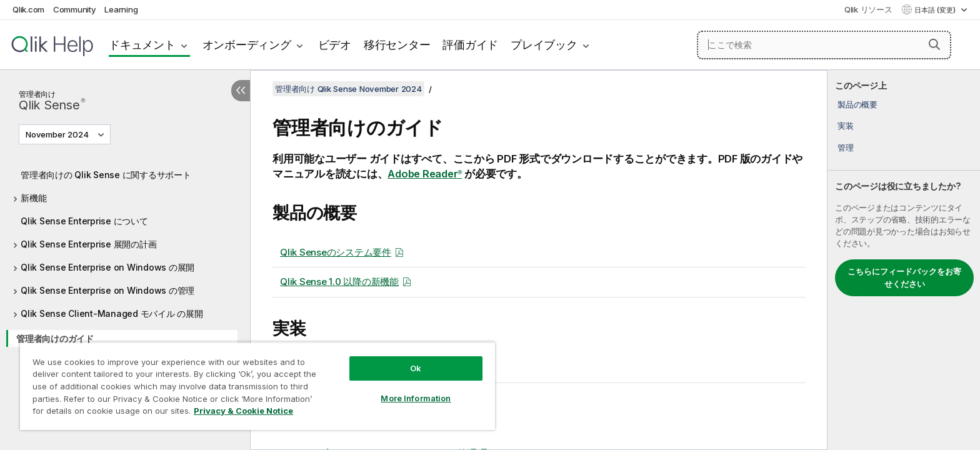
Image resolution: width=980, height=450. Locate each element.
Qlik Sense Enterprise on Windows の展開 (107, 267)
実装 (846, 126)
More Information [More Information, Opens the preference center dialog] (416, 398)
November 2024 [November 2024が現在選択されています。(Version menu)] (58, 134)
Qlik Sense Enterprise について (84, 221)
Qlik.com (28, 9)
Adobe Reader (425, 174)
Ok (416, 368)
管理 (846, 147)
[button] (934, 44)
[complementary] (904, 260)
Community (75, 9)
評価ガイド (470, 45)
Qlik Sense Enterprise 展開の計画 (88, 244)
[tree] (125, 254)
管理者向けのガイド (55, 338)
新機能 (33, 198)
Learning (121, 9)
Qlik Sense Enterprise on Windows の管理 (107, 290)
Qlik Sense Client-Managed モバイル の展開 (112, 313)
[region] (257, 386)
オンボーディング (247, 45)
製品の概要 (857, 104)
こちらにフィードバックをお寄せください (904, 277)
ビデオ (335, 45)
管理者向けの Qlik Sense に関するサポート (106, 175)
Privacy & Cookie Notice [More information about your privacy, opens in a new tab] (243, 411)
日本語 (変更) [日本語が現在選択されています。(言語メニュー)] (936, 10)
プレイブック (544, 45)
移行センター (397, 45)
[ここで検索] (824, 45)
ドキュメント (142, 45)
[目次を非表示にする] (241, 91)
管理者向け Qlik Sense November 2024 (348, 89)
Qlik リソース (868, 9)
